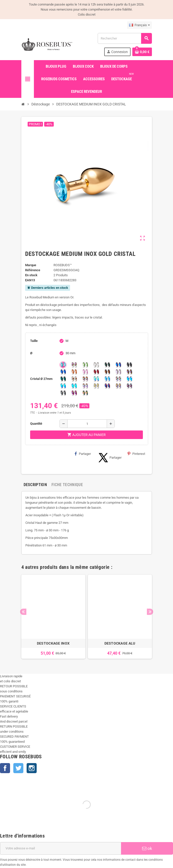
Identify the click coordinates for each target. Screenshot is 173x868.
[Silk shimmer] (85, 386)
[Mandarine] (74, 372)
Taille (34, 341)
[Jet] (129, 365)
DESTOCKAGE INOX (53, 643)
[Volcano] (129, 372)
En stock (31, 275)
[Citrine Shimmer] (85, 379)
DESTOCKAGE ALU (120, 643)
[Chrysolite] (85, 365)
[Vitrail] (85, 393)
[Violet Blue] (107, 386)
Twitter (18, 768)
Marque (31, 265)
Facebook (5, 768)
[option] (53, 617)
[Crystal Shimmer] (96, 386)
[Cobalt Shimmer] (74, 386)
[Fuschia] (74, 393)
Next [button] (150, 612)
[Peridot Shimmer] (63, 386)
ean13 (30, 280)
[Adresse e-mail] (61, 848)
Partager (83, 454)
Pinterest (136, 454)
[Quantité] (87, 424)
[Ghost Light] (129, 386)
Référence (33, 270)
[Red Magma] (96, 372)
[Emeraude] (107, 365)
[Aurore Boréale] (74, 365)
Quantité (36, 424)
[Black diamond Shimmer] (129, 379)
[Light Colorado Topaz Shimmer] (107, 379)
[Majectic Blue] (63, 372)
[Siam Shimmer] (96, 379)
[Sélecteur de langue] (139, 25)
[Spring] (118, 372)
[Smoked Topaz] (107, 372)
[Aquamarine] (63, 365)
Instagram (32, 768)
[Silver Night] (63, 393)
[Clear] (96, 365)
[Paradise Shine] (118, 386)
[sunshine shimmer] (74, 379)
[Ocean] (63, 379)
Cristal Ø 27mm (41, 379)
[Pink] (85, 372)
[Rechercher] (125, 38)
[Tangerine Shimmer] (118, 379)
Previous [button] (23, 612)
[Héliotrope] (118, 365)
